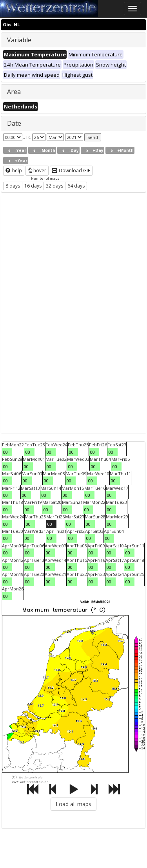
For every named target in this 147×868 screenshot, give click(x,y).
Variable (19, 40)
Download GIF (71, 171)
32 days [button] (54, 186)
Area (14, 92)
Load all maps (73, 804)
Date (14, 123)
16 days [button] (33, 186)
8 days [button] (13, 186)
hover (37, 171)
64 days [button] (76, 186)
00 (5, 452)
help (14, 171)
